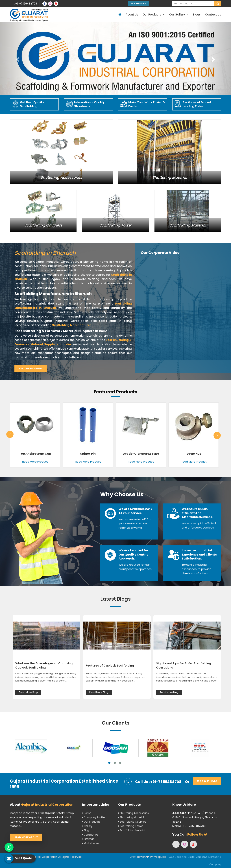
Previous (10, 434)
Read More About (31, 369)
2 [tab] (115, 763)
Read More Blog (28, 692)
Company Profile (93, 817)
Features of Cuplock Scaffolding (110, 666)
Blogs (197, 15)
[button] (17, 58)
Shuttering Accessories (133, 813)
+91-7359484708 (25, 4)
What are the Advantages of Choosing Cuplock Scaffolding (44, 665)
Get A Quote (207, 781)
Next (217, 435)
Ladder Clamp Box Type (141, 454)
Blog (86, 830)
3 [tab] (120, 763)
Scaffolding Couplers (132, 822)
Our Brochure (139, 4)
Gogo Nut (194, 454)
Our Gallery (179, 15)
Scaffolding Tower (130, 826)
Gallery (87, 826)
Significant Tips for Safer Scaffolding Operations (184, 665)
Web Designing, (178, 857)
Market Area (91, 843)
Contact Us (213, 15)
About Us (132, 15)
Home (87, 813)
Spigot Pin (88, 454)
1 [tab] (109, 763)
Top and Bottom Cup (35, 454)
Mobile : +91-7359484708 (189, 826)
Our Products (154, 15)
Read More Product (35, 462)
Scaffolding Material (132, 830)
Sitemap (88, 839)
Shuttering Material (131, 817)
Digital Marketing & (199, 857)
